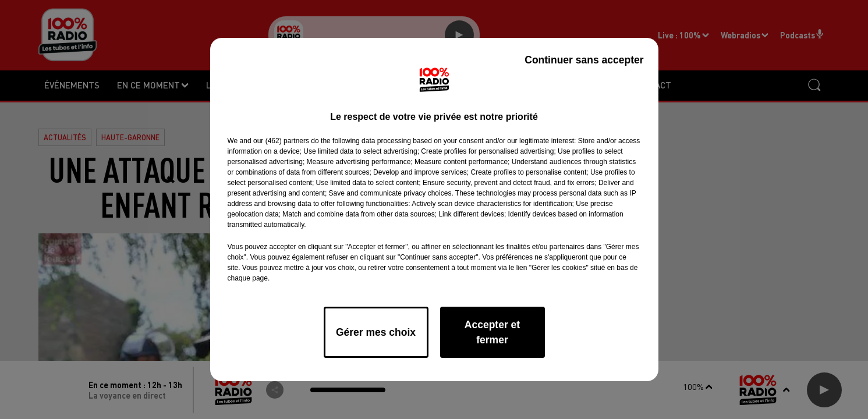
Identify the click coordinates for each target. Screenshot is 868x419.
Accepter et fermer (492, 332)
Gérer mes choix (376, 332)
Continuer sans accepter (584, 60)
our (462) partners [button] (281, 141)
